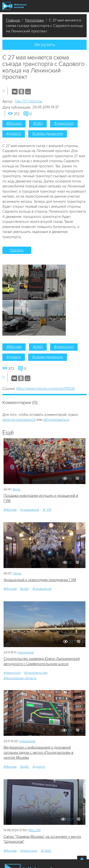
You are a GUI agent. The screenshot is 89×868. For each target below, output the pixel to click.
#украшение (30, 510)
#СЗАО (46, 851)
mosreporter (26, 653)
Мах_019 (35, 830)
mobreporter (28, 741)
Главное (13, 20)
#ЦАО (38, 123)
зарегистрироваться (19, 420)
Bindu (17, 489)
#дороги (14, 134)
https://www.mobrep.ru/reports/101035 (46, 388)
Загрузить (45, 45)
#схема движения (48, 134)
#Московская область (20, 678)
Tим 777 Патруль (28, 101)
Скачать (17, 250)
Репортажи (35, 20)
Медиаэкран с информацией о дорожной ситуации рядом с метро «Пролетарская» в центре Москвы (38, 752)
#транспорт (64, 123)
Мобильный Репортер (14, 6)
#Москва (14, 123)
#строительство (36, 673)
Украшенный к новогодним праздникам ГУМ (40, 580)
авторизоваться (56, 420)
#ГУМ (47, 510)
